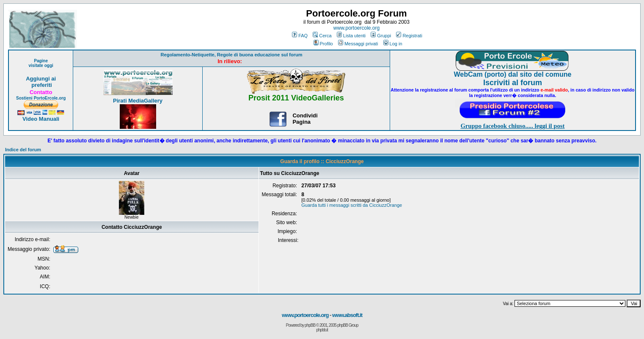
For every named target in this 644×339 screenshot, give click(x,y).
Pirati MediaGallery (138, 101)
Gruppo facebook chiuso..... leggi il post (512, 126)
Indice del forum (23, 150)
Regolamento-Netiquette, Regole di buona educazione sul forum (232, 55)
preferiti (41, 85)
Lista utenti (351, 36)
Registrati (409, 36)
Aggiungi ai (41, 79)
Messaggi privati (358, 44)
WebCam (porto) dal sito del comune (512, 74)
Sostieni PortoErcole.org (41, 98)
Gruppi (381, 36)
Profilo (323, 44)
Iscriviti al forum (513, 83)
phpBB (310, 325)
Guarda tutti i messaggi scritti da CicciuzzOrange (352, 205)
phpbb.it (322, 330)
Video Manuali (41, 119)
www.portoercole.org (356, 28)
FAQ (300, 36)
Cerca (322, 36)
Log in (393, 44)
